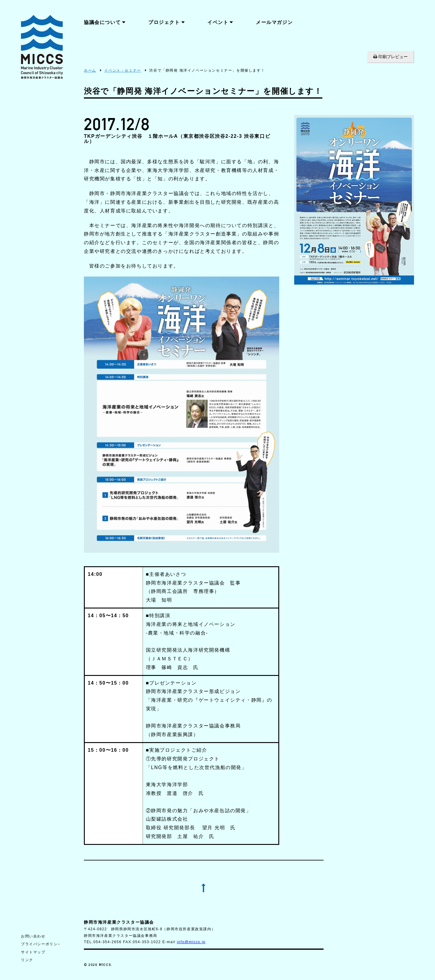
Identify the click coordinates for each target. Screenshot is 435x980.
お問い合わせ (33, 936)
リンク (27, 960)
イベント (218, 22)
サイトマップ (33, 952)
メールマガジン (274, 22)
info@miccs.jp (191, 942)
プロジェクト (164, 22)
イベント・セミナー (123, 70)
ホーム (90, 70)
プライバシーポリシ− (41, 944)
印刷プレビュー (391, 57)
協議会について (102, 22)
